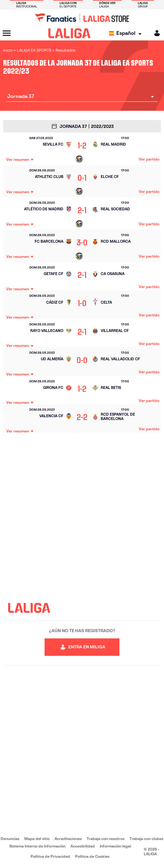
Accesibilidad (83, 846)
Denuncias (10, 839)
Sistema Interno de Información (37, 846)
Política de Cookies (92, 856)
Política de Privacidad (50, 856)
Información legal (115, 846)
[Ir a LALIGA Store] (82, 18)
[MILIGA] (155, 33)
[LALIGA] (69, 33)
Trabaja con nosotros (106, 839)
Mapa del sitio (37, 839)
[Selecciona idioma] (127, 33)
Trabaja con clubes (146, 839)
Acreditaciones (68, 839)
